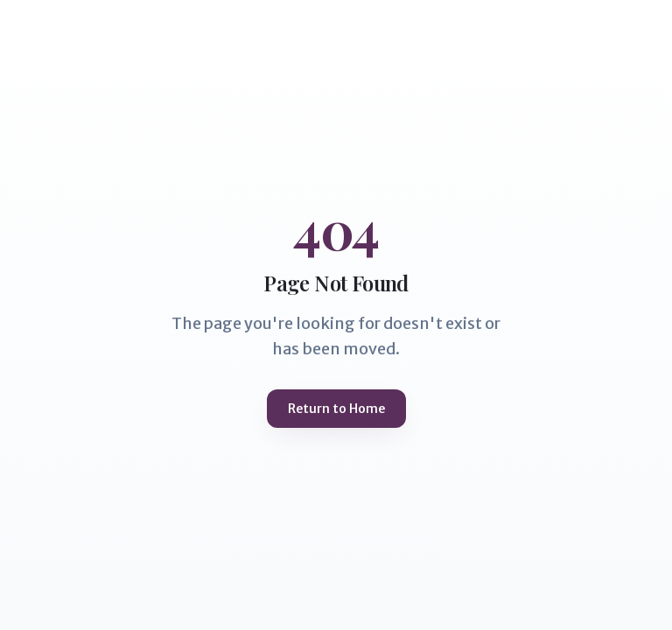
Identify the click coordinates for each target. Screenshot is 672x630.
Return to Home (336, 409)
